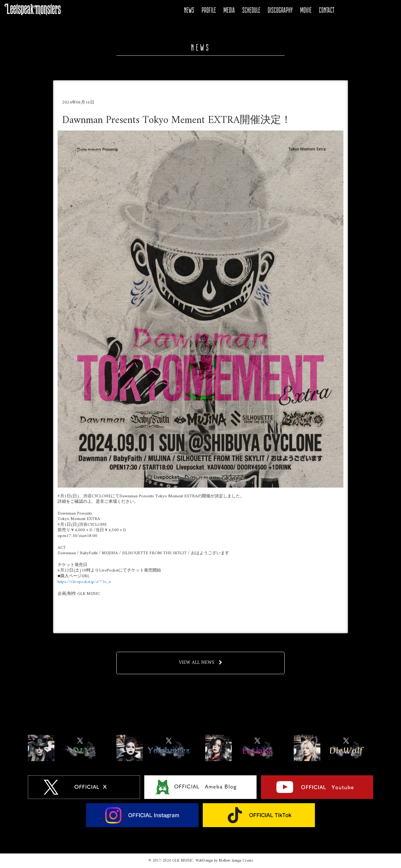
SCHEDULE (251, 10)
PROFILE (209, 10)
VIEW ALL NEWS (201, 663)
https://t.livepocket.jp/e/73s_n (84, 582)
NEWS (189, 10)
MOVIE (306, 10)
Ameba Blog (356, 10)
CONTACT (327, 10)
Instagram (377, 10)
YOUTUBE (367, 10)
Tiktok (387, 10)
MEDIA (229, 10)
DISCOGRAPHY (280, 10)
